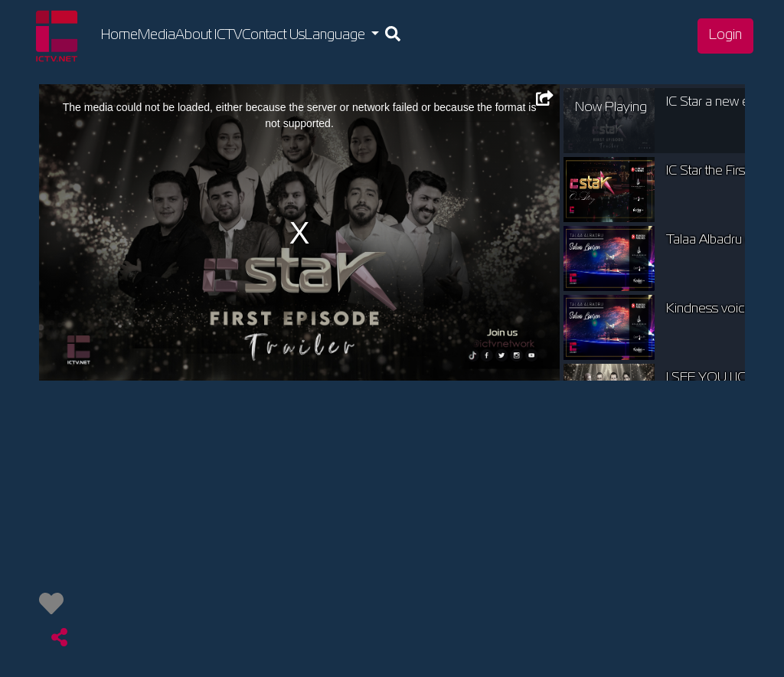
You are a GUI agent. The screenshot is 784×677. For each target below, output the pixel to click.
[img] (51, 603)
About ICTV (209, 36)
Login (725, 36)
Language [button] (336, 36)
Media (157, 36)
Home (119, 34)
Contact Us (273, 36)
